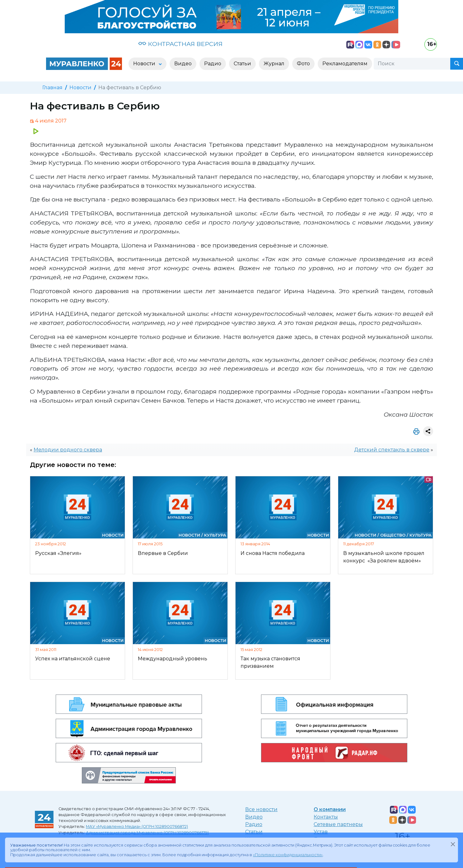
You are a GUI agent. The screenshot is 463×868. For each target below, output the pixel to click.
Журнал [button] (274, 64)
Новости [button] (145, 64)
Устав (321, 832)
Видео (254, 817)
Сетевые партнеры (338, 824)
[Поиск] (412, 64)
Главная (52, 88)
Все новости (261, 809)
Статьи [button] (242, 64)
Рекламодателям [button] (345, 64)
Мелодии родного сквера (68, 450)
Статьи (254, 832)
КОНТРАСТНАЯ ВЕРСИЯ (180, 44)
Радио (254, 824)
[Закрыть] (453, 844)
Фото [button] (303, 64)
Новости (80, 88)
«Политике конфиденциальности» (288, 855)
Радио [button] (213, 64)
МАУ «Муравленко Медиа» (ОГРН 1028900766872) (137, 826)
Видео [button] (183, 64)
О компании (330, 809)
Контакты (326, 817)
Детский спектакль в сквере (392, 450)
